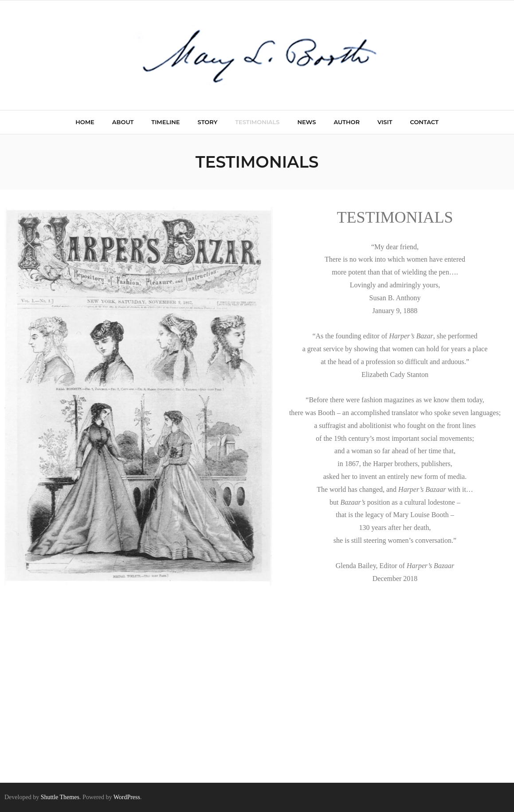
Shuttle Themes (60, 797)
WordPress (127, 797)
